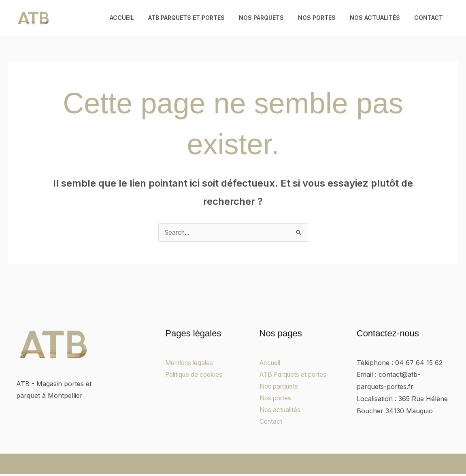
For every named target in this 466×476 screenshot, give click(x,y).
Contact (430, 18)
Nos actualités (379, 18)
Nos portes (324, 18)
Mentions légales (191, 363)
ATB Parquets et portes (199, 18)
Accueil (137, 18)
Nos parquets (271, 18)
